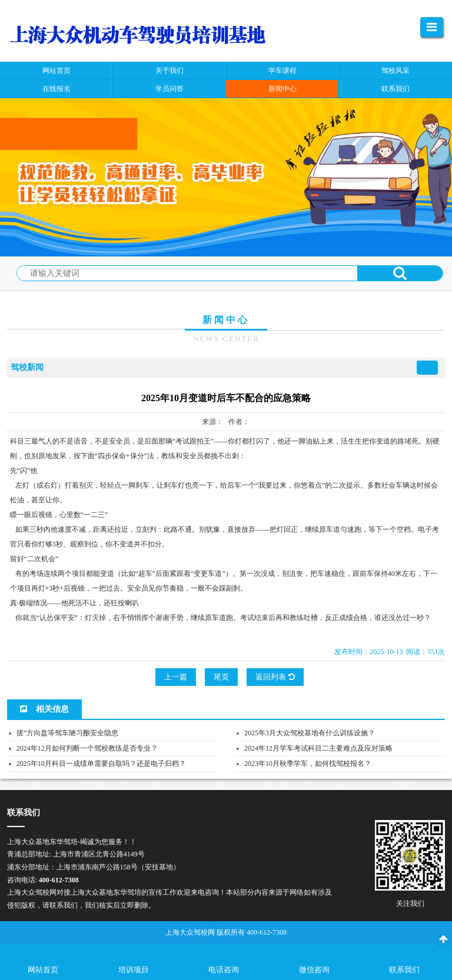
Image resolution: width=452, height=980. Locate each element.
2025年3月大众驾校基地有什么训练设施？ (310, 733)
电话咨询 (224, 970)
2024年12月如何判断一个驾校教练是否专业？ (87, 748)
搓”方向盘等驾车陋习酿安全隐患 (67, 733)
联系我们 (404, 970)
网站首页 (43, 970)
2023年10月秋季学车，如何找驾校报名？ (308, 764)
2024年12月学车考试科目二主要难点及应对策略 (318, 748)
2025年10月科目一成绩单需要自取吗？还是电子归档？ (101, 764)
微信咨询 (314, 970)
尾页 (221, 677)
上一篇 (176, 677)
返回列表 (275, 677)
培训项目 (134, 970)
